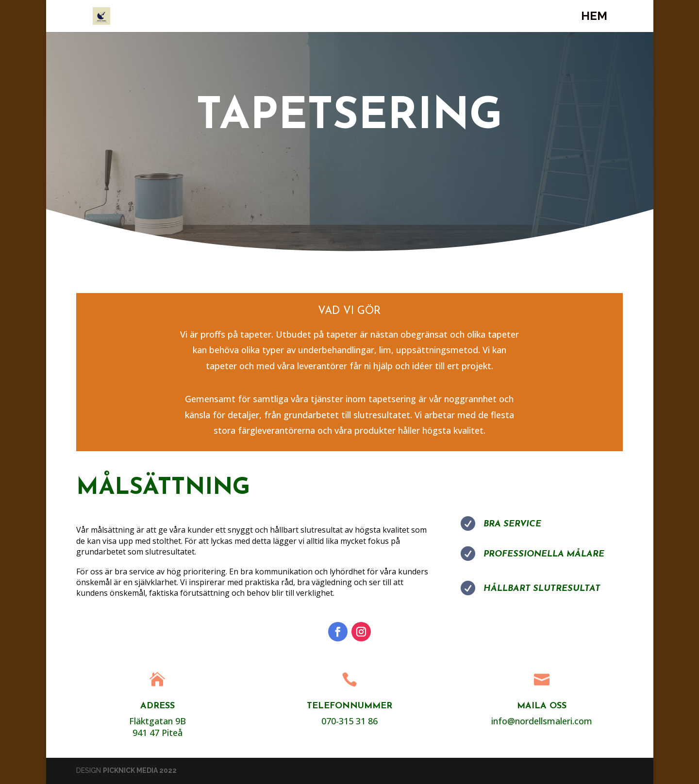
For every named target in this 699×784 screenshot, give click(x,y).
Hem (594, 18)
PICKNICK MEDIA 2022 (140, 770)
